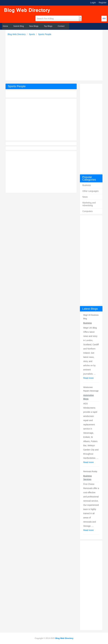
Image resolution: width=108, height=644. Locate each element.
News (85, 197)
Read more (88, 378)
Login (93, 2)
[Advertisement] (55, 57)
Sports (32, 34)
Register (103, 3)
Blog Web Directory (17, 34)
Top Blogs (48, 26)
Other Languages (91, 191)
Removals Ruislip (90, 472)
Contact (61, 26)
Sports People (45, 34)
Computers (88, 211)
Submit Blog (19, 26)
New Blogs (34, 26)
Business (87, 185)
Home (5, 26)
